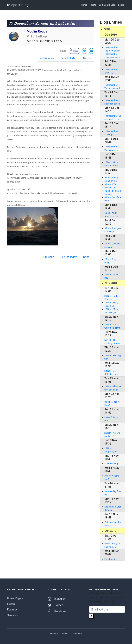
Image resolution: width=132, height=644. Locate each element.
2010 (106, 29)
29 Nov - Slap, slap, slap (111, 304)
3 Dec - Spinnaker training (113, 245)
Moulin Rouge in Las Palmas (112, 545)
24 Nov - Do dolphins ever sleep (111, 373)
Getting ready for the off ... (113, 524)
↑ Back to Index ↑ (69, 58)
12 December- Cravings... (111, 133)
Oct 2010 (110, 531)
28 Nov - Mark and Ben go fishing (111, 311)
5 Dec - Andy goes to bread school (111, 215)
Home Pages (15, 598)
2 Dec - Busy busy (110, 261)
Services (12, 615)
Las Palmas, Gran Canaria (113, 508)
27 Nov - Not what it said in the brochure (113, 326)
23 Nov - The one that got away (113, 388)
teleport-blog (18, 5)
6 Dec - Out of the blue (113, 199)
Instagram (57, 599)
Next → (88, 58)
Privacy (54, 633)
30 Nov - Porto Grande (111, 298)
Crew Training (111, 464)
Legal (65, 633)
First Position (111, 559)
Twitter (55, 605)
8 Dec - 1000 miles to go (110, 186)
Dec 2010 (110, 35)
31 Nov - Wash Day (111, 276)
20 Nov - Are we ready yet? (112, 434)
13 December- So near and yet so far (113, 118)
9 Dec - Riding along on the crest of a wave (112, 179)
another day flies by (113, 493)
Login (121, 5)
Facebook (57, 611)
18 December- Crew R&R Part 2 (112, 56)
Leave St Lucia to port (113, 419)
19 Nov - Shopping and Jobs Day (111, 450)
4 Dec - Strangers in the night (113, 230)
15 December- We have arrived (112, 87)
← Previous (47, 58)
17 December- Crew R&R (111, 71)
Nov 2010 (110, 283)
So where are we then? (112, 404)
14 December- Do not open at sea (113, 102)
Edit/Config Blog (107, 5)
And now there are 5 (112, 477)
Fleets (93, 5)
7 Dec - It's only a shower (113, 192)
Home (84, 5)
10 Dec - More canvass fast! (111, 164)
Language (77, 633)
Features (12, 610)
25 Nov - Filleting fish (113, 357)
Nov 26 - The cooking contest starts (112, 342)
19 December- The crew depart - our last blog (113, 49)
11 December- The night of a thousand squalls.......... (111, 148)
